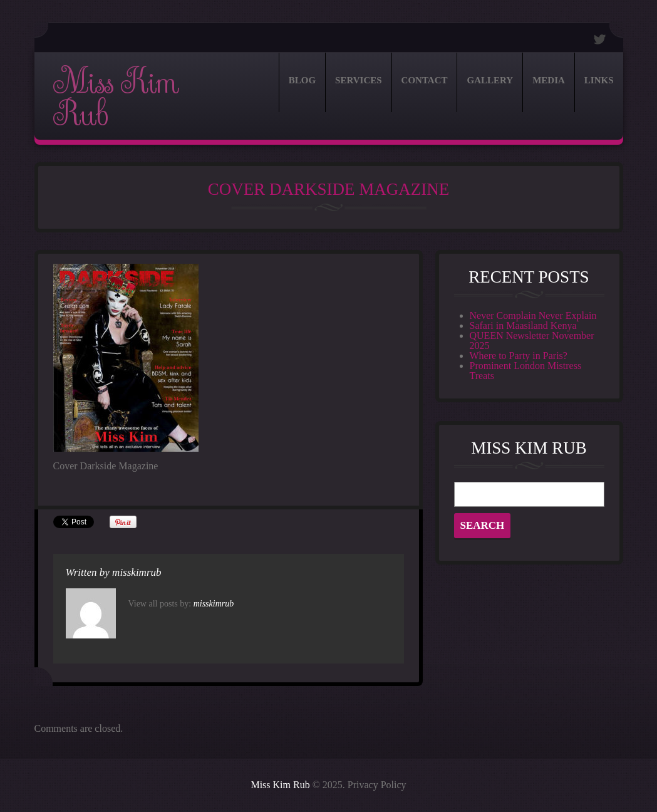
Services (359, 80)
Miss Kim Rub (116, 98)
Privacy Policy (377, 785)
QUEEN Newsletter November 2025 (532, 341)
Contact (425, 80)
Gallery (490, 80)
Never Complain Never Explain (533, 315)
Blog (302, 80)
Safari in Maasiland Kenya (523, 325)
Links (599, 80)
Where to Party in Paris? (519, 356)
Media (549, 80)
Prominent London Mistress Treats (526, 371)
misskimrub (137, 572)
